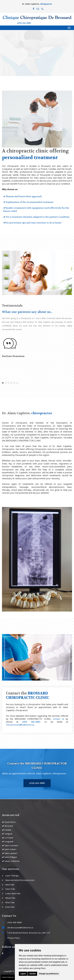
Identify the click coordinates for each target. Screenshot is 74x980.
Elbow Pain (10, 898)
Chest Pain (10, 889)
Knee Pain (10, 907)
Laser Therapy (12, 876)
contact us (58, 719)
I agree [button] (23, 974)
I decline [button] (32, 974)
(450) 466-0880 (24, 23)
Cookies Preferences (8, 977)
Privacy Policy (14, 938)
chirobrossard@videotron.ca (20, 725)
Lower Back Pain (13, 893)
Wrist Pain (10, 902)
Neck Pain (10, 885)
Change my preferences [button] (49, 974)
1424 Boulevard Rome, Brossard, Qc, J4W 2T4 (29, 933)
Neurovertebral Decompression (20, 880)
